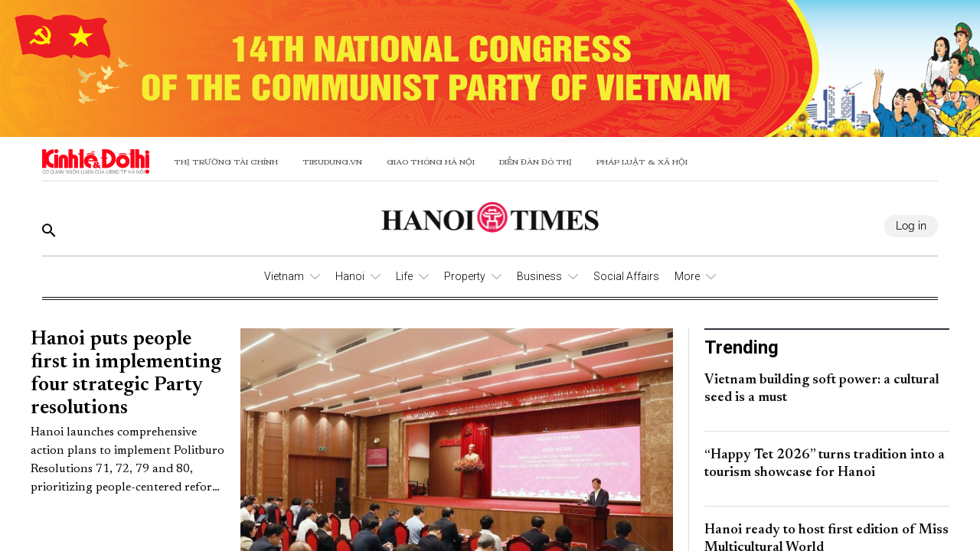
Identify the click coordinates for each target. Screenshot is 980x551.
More (687, 276)
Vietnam (284, 276)
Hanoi (350, 276)
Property (465, 276)
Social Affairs (626, 276)
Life (404, 276)
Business (539, 276)
